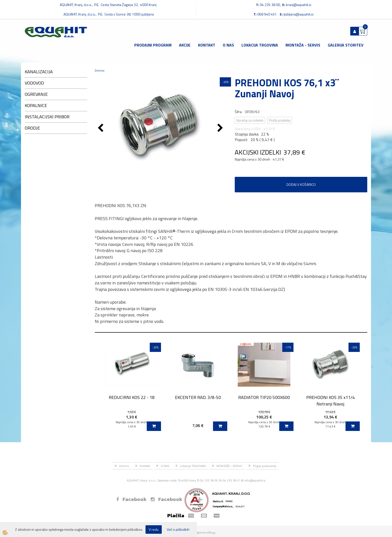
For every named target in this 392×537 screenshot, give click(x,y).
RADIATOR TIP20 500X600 (264, 397)
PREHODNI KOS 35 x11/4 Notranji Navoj (330, 400)
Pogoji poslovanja (265, 466)
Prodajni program (153, 45)
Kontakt (207, 45)
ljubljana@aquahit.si (298, 14)
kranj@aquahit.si (299, 5)
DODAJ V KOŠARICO (301, 184)
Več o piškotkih (178, 529)
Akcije (185, 45)
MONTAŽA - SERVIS (303, 45)
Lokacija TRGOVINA (260, 45)
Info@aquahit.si (255, 480)
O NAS (228, 45)
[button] (221, 128)
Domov (100, 70)
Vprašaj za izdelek (250, 120)
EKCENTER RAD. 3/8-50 (198, 397)
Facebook (131, 499)
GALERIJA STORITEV (346, 45)
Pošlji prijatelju (280, 120)
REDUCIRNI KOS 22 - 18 (132, 397)
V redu (154, 529)
